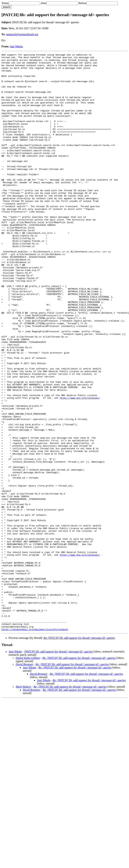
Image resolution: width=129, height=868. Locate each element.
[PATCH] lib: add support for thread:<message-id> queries (58, 767)
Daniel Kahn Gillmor (28, 773)
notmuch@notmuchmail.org (22, 34)
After (44, 3)
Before (83, 3)
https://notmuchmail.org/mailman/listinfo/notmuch (35, 745)
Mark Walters (23, 802)
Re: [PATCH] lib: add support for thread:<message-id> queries (79, 753)
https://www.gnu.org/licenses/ (80, 467)
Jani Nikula (16, 46)
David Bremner (24, 780)
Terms (5, 3)
